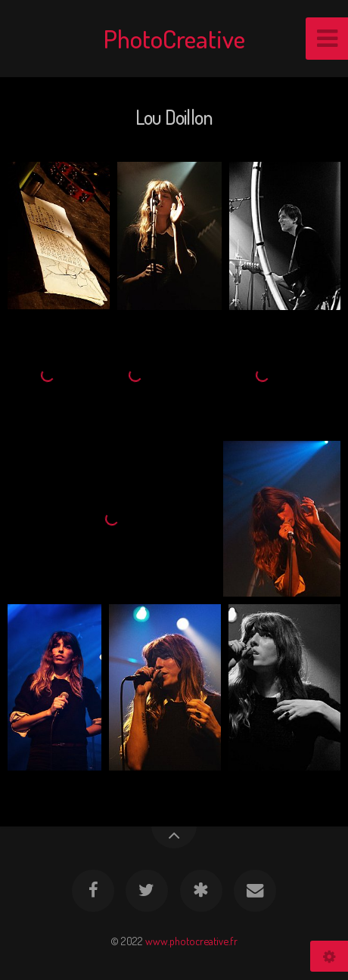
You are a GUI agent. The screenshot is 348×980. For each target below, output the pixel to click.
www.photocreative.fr (191, 941)
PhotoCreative (174, 38)
